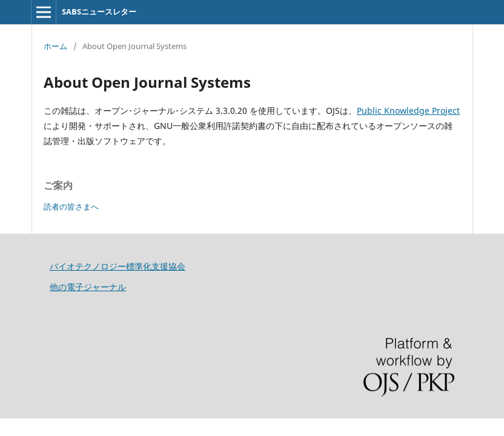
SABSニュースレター (99, 12)
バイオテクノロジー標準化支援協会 (118, 266)
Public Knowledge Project (408, 111)
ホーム (55, 46)
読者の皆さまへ (71, 206)
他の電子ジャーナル (88, 287)
